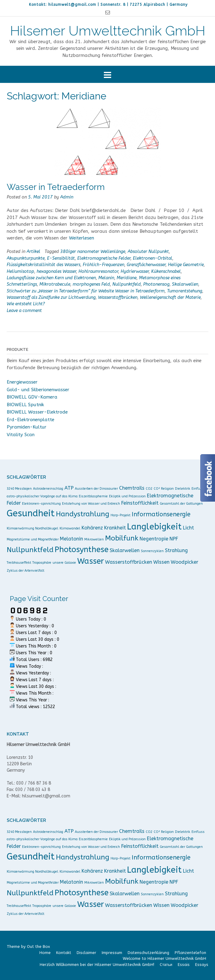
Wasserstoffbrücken (118, 297)
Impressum (112, 953)
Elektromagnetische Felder (104, 258)
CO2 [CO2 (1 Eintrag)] (149, 489)
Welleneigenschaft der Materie (170, 297)
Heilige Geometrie (186, 265)
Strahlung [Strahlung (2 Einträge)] (176, 550)
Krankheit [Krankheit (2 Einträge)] (115, 528)
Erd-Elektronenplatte (31, 420)
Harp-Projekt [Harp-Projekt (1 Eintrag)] (120, 515)
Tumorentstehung (185, 291)
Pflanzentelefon (190, 953)
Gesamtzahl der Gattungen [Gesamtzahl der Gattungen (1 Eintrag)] (181, 504)
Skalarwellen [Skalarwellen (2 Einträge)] (125, 550)
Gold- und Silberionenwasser (38, 390)
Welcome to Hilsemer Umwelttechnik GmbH (164, 958)
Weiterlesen (82, 238)
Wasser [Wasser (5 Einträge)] (91, 561)
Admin (67, 197)
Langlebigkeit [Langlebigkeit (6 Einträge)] (154, 527)
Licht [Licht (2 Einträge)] (188, 528)
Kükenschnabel (166, 271)
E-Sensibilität (61, 258)
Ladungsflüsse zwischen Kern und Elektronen (51, 278)
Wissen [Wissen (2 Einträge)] (161, 562)
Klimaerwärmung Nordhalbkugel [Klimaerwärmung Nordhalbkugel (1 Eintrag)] (33, 528)
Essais (184, 965)
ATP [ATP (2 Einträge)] (69, 488)
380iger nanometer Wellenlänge (93, 252)
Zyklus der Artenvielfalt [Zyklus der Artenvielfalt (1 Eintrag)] (26, 571)
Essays (202, 965)
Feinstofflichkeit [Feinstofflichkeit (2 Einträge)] (140, 503)
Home (45, 953)
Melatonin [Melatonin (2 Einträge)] (71, 539)
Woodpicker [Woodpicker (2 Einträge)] (184, 562)
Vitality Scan (21, 435)
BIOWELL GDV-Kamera (32, 397)
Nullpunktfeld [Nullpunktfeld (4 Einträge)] (30, 550)
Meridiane (127, 278)
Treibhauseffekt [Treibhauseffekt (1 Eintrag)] (19, 563)
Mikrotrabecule (55, 284)
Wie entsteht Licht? (26, 304)
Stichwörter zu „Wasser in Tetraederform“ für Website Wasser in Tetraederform (86, 291)
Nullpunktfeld (127, 284)
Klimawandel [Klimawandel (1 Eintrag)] (70, 528)
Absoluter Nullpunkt (148, 252)
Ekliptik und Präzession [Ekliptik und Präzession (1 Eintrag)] (127, 496)
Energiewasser (22, 382)
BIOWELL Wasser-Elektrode (37, 412)
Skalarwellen (185, 284)
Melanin (106, 278)
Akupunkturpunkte (26, 258)
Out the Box (38, 947)
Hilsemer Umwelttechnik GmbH (108, 31)
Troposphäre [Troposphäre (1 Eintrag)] (42, 563)
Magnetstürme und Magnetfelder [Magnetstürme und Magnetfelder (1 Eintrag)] (33, 539)
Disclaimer (86, 953)
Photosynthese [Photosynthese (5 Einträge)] (82, 549)
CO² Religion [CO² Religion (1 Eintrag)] (164, 489)
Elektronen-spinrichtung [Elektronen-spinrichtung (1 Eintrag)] (41, 504)
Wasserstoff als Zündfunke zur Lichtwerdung (51, 297)
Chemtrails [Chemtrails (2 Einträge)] (132, 488)
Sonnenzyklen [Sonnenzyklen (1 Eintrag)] (152, 551)
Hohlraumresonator (98, 271)
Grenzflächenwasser (146, 265)
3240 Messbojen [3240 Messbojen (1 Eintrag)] (19, 489)
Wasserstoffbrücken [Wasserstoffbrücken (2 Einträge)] (129, 562)
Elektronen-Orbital (153, 258)
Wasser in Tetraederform (56, 187)
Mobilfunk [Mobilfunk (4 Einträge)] (122, 538)
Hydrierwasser (135, 271)
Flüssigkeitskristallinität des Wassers (44, 265)
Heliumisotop (20, 271)
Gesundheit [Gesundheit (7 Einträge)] (31, 513)
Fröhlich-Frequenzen (104, 265)
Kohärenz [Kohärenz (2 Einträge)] (92, 528)
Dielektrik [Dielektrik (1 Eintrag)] (183, 489)
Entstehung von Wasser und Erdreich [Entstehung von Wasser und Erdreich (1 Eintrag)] (91, 504)
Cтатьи (166, 965)
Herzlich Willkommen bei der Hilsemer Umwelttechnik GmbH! (97, 965)
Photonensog (156, 284)
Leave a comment (24, 311)
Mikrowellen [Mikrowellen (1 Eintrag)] (94, 539)
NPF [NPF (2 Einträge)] (174, 539)
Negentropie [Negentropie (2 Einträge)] (154, 539)
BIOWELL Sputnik (25, 405)
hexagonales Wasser (56, 271)
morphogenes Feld (91, 284)
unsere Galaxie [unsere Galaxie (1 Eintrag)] (64, 563)
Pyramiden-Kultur (27, 427)
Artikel (33, 252)
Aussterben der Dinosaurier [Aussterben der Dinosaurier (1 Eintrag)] (96, 489)
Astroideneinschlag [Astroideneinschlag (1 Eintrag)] (48, 489)
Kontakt (64, 953)
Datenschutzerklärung (148, 953)
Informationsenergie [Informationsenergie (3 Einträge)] (161, 514)
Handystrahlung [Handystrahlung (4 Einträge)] (83, 514)
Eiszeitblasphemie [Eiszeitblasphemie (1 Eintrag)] (93, 496)
